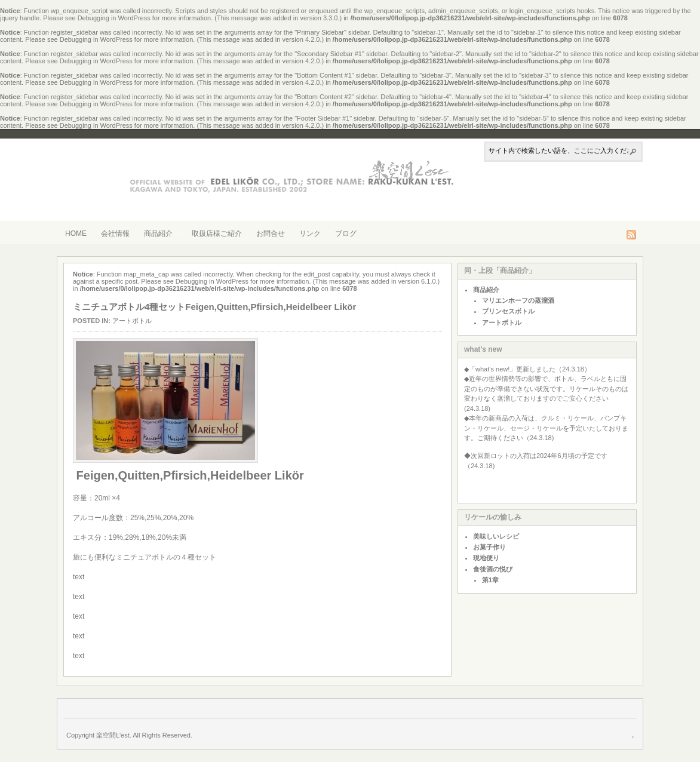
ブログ (346, 233)
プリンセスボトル (508, 311)
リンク (310, 233)
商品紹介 (158, 235)
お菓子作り (489, 547)
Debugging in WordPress (114, 18)
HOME (76, 233)
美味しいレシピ (496, 536)
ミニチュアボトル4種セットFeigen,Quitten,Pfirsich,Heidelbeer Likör (214, 307)
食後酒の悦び (493, 569)
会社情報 (115, 233)
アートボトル (132, 321)
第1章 (490, 580)
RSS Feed (631, 235)
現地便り (486, 558)
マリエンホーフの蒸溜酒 (518, 300)
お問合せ (271, 233)
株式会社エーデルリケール (272, 173)
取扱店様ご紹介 (217, 233)
